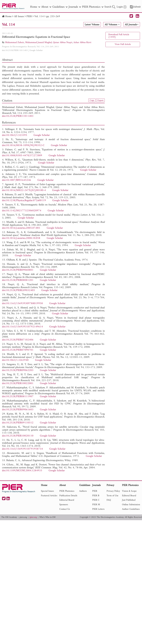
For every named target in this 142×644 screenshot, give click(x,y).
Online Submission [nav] (131, 505)
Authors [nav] (83, 491)
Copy (91, 100)
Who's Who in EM (47, 517)
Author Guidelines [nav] (131, 509)
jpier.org (33, 517)
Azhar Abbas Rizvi (82, 42)
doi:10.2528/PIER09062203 (18, 370)
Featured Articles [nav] (49, 496)
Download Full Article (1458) (119, 36)
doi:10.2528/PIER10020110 (18, 436)
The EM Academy (9, 517)
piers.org (23, 517)
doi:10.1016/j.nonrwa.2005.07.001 (21, 228)
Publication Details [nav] (68, 496)
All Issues (19, 17)
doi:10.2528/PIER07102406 (18, 340)
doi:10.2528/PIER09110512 (18, 423)
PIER (29, 17)
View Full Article (123, 44)
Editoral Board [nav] (129, 496)
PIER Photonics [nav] (93, 7)
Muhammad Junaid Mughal (38, 42)
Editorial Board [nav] (67, 500)
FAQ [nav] (109, 500)
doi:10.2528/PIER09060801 (18, 270)
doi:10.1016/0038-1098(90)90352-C (23, 145)
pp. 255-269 (53, 17)
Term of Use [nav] (112, 496)
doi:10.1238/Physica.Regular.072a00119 (24, 201)
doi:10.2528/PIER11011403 (15, 50)
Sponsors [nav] (64, 505)
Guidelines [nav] (60, 7)
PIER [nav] (95, 491)
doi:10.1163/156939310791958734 (22, 449)
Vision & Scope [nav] (129, 491)
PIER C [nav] (96, 500)
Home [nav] (35, 7)
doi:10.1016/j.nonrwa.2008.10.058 (21, 238)
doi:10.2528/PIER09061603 (18, 410)
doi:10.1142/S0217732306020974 (22, 211)
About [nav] (46, 7)
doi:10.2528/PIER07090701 (18, 350)
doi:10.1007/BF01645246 (17, 180)
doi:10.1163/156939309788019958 (22, 303)
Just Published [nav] (129, 500)
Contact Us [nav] (65, 509)
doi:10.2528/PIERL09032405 (18, 290)
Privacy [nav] (110, 485)
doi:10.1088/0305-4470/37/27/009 (22, 156)
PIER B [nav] (96, 496)
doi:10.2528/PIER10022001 (18, 383)
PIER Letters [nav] (98, 509)
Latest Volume (91, 25)
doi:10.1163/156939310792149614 (22, 327)
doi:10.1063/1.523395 (15, 135)
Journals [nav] (75, 7)
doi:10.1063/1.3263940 (15, 360)
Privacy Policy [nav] (113, 491)
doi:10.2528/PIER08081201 (18, 280)
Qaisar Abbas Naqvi (63, 42)
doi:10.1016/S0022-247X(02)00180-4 (24, 190)
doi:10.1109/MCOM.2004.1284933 (22, 471)
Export (100, 100)
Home (8, 17)
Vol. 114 (39, 17)
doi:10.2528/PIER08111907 (18, 397)
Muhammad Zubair (15, 42)
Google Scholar (36, 50)
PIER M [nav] (96, 505)
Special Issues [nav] (47, 491)
